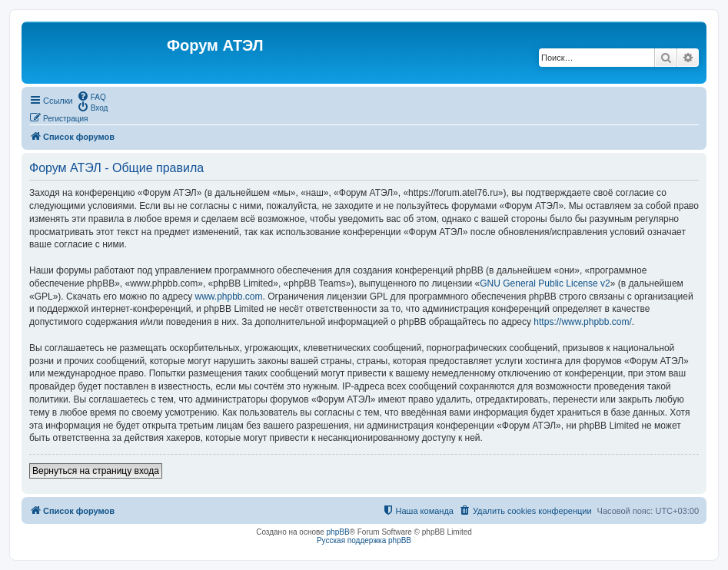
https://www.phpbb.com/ (582, 322)
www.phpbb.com (228, 297)
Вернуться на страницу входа (96, 471)
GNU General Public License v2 (545, 283)
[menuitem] (91, 96)
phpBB (338, 532)
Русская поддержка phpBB (364, 540)
